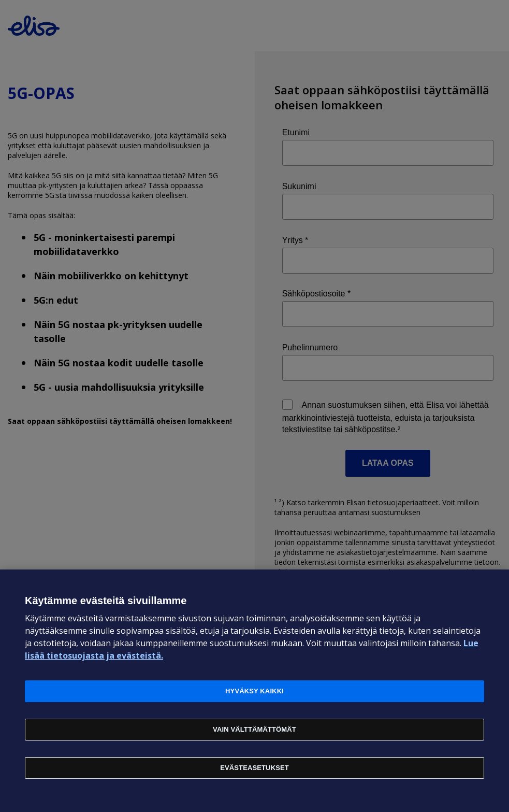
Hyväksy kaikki (255, 691)
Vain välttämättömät (255, 729)
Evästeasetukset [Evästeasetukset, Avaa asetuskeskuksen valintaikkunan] (255, 768)
